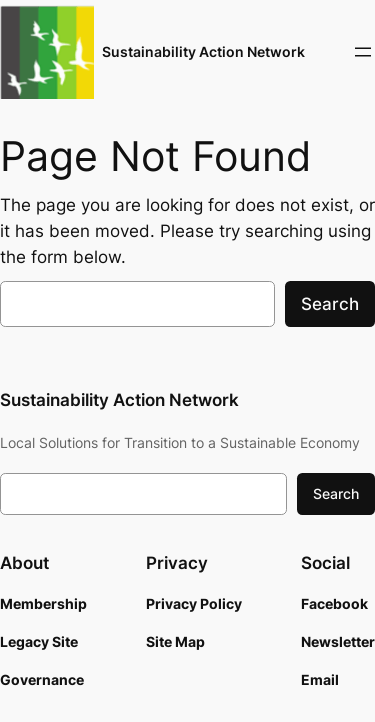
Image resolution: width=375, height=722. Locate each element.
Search (330, 304)
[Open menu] (363, 52)
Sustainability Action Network (203, 51)
